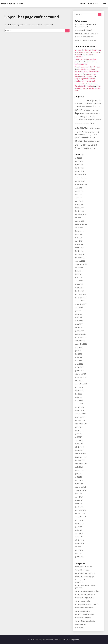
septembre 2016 (81, 517)
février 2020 (80, 407)
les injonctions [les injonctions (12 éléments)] (97, 120)
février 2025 (80, 208)
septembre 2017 (81, 490)
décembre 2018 (81, 454)
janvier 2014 (80, 557)
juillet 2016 (79, 523)
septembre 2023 (81, 264)
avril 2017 (79, 497)
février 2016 (80, 540)
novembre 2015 (81, 547)
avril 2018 (79, 480)
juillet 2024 (79, 231)
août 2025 (79, 188)
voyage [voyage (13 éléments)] (87, 141)
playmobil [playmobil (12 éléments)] (87, 135)
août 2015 (79, 550)
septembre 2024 (81, 224)
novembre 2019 (81, 417)
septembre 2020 (81, 384)
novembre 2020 (81, 377)
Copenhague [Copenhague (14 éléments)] (96, 103)
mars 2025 (79, 204)
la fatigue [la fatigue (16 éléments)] (83, 116)
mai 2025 (79, 198)
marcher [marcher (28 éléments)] (80, 131)
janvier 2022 (80, 331)
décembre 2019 (81, 414)
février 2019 (80, 447)
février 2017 (80, 504)
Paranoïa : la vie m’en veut (84, 37)
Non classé (79, 628)
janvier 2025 (80, 211)
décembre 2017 (81, 487)
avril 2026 (79, 161)
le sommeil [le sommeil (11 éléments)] (78, 124)
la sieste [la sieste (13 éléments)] (90, 117)
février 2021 (80, 367)
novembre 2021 (81, 337)
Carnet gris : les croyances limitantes (85, 581)
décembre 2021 (81, 334)
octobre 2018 (80, 460)
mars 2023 (79, 284)
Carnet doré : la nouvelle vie (85, 573)
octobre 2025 (80, 181)
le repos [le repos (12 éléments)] (90, 120)
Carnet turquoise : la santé (85, 614)
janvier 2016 (80, 543)
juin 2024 (79, 234)
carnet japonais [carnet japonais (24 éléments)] (93, 101)
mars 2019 (79, 444)
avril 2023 (79, 281)
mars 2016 (79, 537)
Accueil (83, 4)
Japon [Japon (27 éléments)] (78, 113)
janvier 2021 (80, 371)
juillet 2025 (79, 191)
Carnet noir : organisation (84, 598)
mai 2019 (79, 437)
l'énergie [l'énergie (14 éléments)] (96, 114)
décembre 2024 (81, 214)
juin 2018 (79, 474)
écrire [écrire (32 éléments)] (79, 145)
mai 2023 (79, 278)
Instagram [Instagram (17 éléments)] (94, 110)
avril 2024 (79, 241)
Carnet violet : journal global (85, 621)
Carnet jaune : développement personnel (86, 587)
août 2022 (79, 307)
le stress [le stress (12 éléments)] (83, 124)
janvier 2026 (80, 171)
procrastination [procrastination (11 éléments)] (94, 135)
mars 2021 (79, 364)
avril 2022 (79, 321)
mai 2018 (79, 477)
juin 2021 (79, 354)
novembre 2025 (81, 178)
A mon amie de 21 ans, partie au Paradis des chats (88, 88)
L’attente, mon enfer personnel (86, 40)
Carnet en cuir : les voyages (85, 577)
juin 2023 (79, 274)
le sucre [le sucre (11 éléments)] (88, 124)
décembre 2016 (81, 510)
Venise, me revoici (81, 64)
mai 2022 (79, 317)
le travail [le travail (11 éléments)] (90, 128)
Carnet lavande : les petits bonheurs (88, 591)
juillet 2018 (79, 470)
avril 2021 (79, 361)
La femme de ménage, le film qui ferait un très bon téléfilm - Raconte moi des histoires (88, 52)
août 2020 (79, 387)
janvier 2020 (80, 410)
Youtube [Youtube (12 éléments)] (97, 141)
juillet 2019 (79, 430)
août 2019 (79, 427)
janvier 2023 (80, 291)
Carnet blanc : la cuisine (83, 567)
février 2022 (80, 327)
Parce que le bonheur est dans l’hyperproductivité (86, 26)
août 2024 (79, 228)
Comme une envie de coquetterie (87, 33)
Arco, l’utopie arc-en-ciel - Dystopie (87, 67)
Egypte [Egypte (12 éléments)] (83, 107)
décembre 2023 (81, 254)
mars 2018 (79, 484)
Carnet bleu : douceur (83, 570)
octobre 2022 (80, 301)
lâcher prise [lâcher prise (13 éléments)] (96, 128)
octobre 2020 (80, 381)
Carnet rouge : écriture (83, 611)
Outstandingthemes (72, 640)
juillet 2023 (79, 271)
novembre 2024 (81, 218)
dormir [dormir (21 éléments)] (78, 106)
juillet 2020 (79, 390)
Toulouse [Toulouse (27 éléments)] (80, 141)
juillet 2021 (79, 351)
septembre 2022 (81, 304)
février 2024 (80, 248)
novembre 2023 (81, 258)
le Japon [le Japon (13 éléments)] (85, 120)
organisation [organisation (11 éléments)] (88, 132)
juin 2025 (79, 194)
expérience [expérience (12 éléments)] (89, 107)
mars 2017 (79, 500)
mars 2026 (79, 165)
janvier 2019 (80, 450)
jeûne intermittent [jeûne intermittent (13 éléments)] (87, 114)
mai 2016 (79, 530)
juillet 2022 (79, 311)
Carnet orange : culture (83, 601)
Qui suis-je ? (93, 4)
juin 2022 (79, 314)
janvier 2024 (80, 251)
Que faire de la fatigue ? (84, 30)
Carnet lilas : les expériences (85, 594)
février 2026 (80, 168)
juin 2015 (79, 553)
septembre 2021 (81, 344)
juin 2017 (79, 493)
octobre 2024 (80, 221)
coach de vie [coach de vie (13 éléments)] (88, 103)
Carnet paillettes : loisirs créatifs (87, 604)
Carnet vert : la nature (83, 618)
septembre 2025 (81, 184)
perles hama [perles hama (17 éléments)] (80, 135)
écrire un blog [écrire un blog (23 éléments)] (90, 145)
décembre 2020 (81, 374)
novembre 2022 (81, 297)
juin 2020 (79, 394)
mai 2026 (79, 158)
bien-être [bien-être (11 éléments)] (82, 101)
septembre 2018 (81, 464)
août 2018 (79, 467)
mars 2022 (79, 324)
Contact (103, 4)
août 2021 (79, 347)
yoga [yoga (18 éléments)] (92, 141)
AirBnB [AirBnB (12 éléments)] (77, 101)
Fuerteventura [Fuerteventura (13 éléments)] (85, 110)
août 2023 (79, 268)
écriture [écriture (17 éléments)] (93, 148)
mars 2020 (79, 404)
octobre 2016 (80, 513)
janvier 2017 (80, 507)
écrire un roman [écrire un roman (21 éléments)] (82, 148)
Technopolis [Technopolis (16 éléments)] (84, 137)
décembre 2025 (81, 175)
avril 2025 (79, 201)
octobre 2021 (80, 341)
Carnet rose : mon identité (84, 608)
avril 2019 (79, 440)
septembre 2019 (81, 424)
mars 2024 (79, 244)
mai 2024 (79, 238)
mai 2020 (79, 397)
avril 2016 (79, 533)
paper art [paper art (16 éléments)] (95, 132)
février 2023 (80, 287)
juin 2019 (79, 434)
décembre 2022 (81, 294)
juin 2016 (79, 527)
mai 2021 (79, 357)
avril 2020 (79, 401)
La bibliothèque (81, 624)
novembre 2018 (81, 457)
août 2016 (79, 520)
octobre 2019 (80, 420)
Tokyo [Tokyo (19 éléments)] (92, 137)
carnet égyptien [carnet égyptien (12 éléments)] (79, 103)
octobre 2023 (80, 261)
